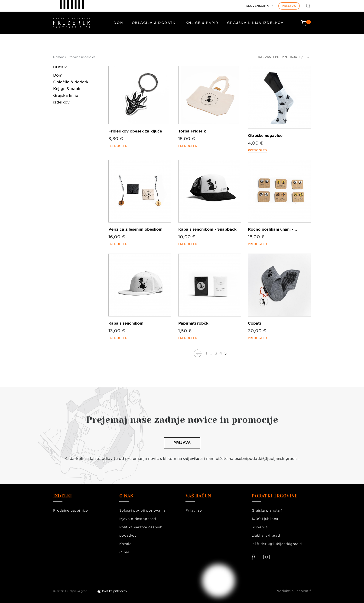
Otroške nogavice (265, 136)
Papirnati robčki (194, 323)
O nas (125, 552)
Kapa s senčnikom (126, 323)
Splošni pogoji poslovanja (143, 510)
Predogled (118, 146)
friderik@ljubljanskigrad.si (279, 544)
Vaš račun (198, 496)
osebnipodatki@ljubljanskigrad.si (266, 459)
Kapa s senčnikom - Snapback (207, 229)
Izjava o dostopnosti (138, 519)
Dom (118, 23)
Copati (254, 323)
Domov (60, 67)
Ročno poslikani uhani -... (272, 229)
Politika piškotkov (115, 591)
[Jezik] (260, 6)
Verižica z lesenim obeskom (135, 229)
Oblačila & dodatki (154, 23)
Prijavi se (194, 510)
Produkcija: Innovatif (293, 591)
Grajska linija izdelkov (255, 23)
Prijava (289, 6)
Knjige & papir (202, 23)
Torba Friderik (192, 131)
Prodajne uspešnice (70, 510)
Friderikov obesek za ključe (135, 131)
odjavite (191, 459)
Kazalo (125, 544)
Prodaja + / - (296, 57)
